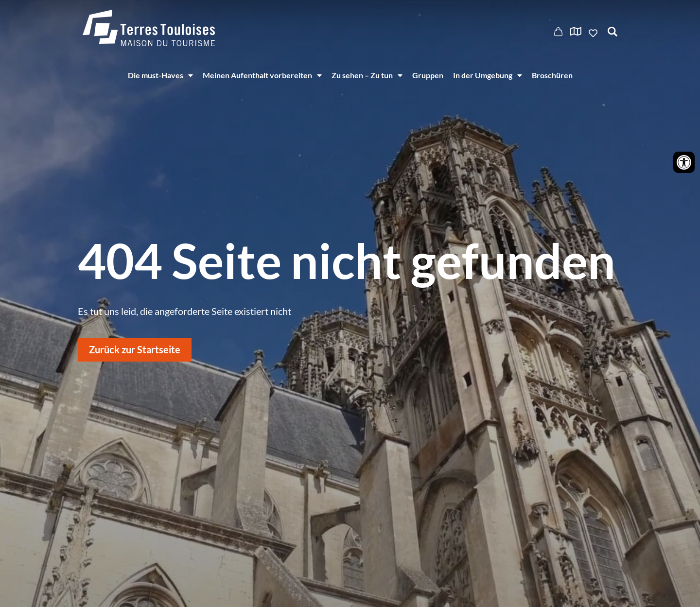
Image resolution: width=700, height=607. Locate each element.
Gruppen (428, 75)
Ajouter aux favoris (594, 33)
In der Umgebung (488, 75)
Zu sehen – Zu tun (367, 75)
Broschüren (552, 75)
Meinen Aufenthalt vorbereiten (262, 75)
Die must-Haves (160, 75)
